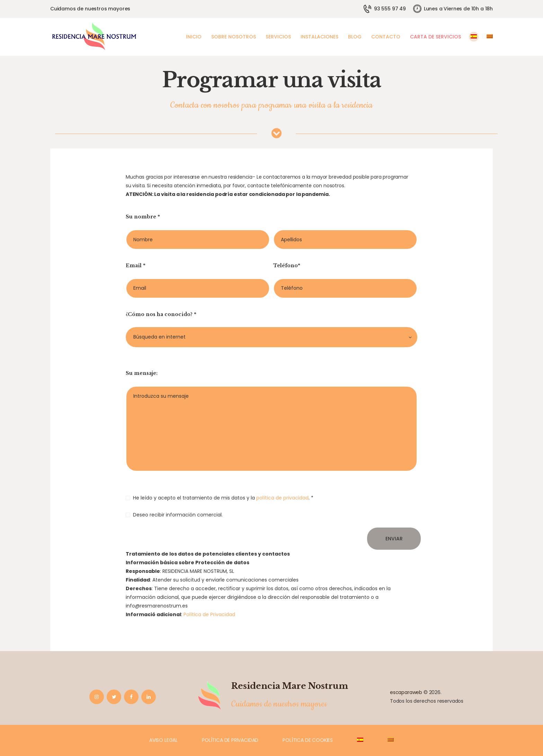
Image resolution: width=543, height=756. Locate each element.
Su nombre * (143, 217)
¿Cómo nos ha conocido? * (161, 314)
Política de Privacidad (209, 614)
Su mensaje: (142, 373)
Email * (136, 265)
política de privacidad (282, 498)
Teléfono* (287, 265)
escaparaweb (406, 692)
